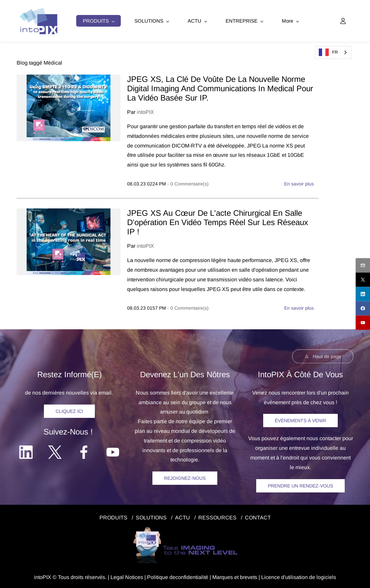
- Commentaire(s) (188, 183)
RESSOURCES (217, 516)
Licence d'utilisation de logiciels (299, 576)
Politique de (161, 576)
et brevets (245, 576)
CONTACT (258, 516)
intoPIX (145, 111)
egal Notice (127, 576)
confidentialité (192, 576)
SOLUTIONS (151, 516)
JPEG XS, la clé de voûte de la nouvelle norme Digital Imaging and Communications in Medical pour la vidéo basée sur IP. (220, 87)
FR (328, 52)
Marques (223, 576)
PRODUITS (113, 516)
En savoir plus (299, 183)
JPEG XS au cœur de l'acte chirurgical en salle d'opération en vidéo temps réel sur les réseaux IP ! (218, 221)
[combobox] (333, 52)
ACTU (183, 516)
